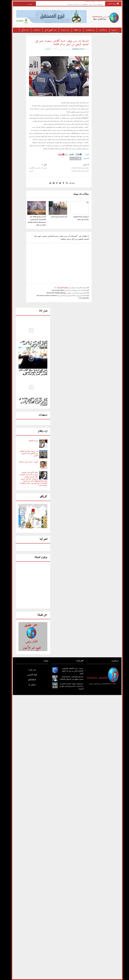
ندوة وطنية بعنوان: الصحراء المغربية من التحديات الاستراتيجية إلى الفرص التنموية (69, 686)
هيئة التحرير (29, 675)
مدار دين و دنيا (99, 35)
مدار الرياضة (63, 30)
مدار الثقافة (75, 30)
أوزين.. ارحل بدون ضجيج (26, 462)
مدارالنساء (34, 30)
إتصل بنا (29, 685)
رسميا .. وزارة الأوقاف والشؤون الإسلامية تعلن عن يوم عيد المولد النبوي (70, 671)
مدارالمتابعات (88, 30)
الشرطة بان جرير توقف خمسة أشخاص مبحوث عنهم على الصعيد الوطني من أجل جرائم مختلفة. (59, 43)
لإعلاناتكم (29, 680)
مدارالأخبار (100, 30)
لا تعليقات (45, 49)
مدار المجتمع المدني (48, 30)
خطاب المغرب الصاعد (90, 2)
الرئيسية (111, 30)
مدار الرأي (23, 30)
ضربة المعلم (31, 441)
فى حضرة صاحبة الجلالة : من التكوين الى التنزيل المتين (26, 453)
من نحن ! (29, 670)
